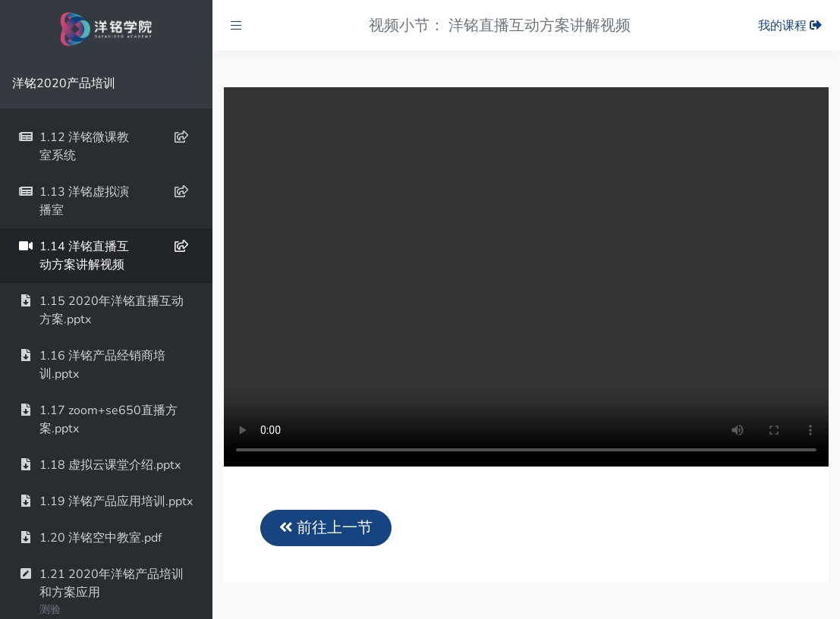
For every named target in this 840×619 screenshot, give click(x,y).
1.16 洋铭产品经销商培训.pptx (92, 365)
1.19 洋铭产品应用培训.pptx (105, 501)
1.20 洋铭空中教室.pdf (90, 538)
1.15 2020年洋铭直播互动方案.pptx (101, 310)
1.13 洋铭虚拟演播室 (103, 201)
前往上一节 (326, 528)
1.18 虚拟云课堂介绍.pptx (99, 465)
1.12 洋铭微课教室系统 (103, 146)
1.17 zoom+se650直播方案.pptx (98, 419)
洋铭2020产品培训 (64, 83)
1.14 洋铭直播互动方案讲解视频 (103, 256)
